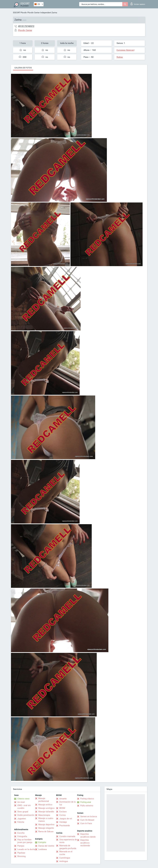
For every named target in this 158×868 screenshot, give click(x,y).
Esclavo (63, 812)
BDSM (62, 808)
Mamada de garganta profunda (68, 847)
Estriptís (42, 842)
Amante (63, 799)
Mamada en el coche (66, 853)
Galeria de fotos (23, 68)
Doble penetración (26, 815)
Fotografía (22, 836)
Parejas (21, 846)
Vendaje (63, 822)
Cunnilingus (65, 858)
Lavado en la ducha (26, 849)
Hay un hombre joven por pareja (25, 841)
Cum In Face (86, 823)
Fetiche (21, 822)
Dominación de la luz (67, 803)
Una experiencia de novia (68, 841)
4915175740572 (26, 26)
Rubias (120, 57)
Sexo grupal (23, 812)
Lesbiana (43, 849)
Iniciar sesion (138, 4)
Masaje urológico (46, 808)
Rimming (21, 856)
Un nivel (21, 802)
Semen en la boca (89, 816)
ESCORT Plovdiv (20, 13)
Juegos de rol (66, 819)
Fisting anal (86, 802)
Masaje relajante (46, 828)
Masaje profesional (44, 800)
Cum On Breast (87, 820)
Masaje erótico (45, 805)
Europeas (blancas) (126, 50)
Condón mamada (67, 836)
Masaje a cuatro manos (46, 820)
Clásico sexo (23, 799)
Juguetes (22, 819)
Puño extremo (87, 806)
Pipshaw (21, 853)
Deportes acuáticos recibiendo (85, 843)
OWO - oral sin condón (24, 807)
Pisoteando (65, 826)
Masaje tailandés (46, 812)
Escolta (21, 833)
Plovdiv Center (34, 13)
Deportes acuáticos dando (88, 835)
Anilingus (64, 861)
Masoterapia (44, 815)
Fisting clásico (87, 799)
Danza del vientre (46, 846)
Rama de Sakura (46, 832)
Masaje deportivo (46, 825)
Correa (62, 815)
